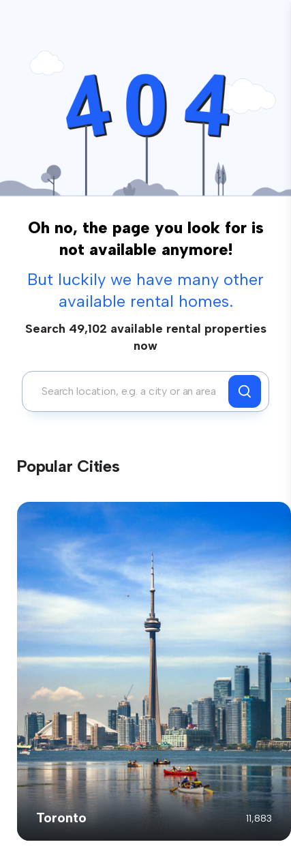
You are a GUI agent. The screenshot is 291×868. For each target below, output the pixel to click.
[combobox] (129, 391)
